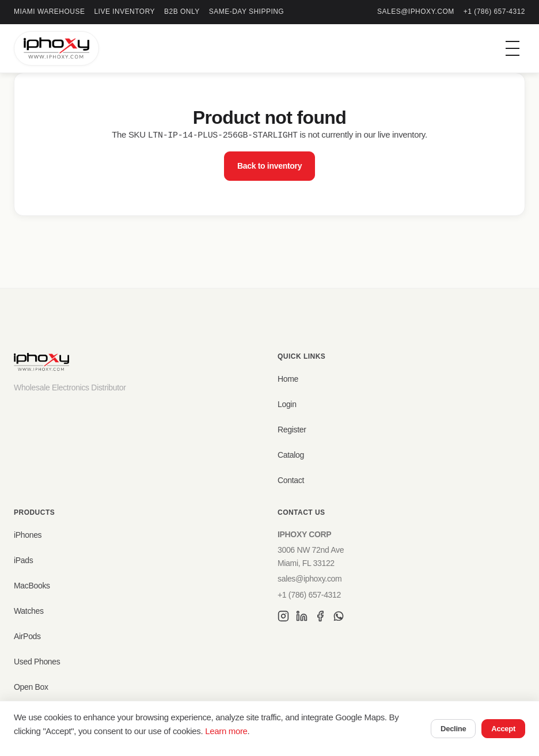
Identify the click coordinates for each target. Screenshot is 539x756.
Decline (453, 729)
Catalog (291, 455)
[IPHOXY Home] (56, 48)
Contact (291, 480)
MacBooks (32, 586)
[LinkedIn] (302, 618)
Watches (29, 611)
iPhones (28, 535)
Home (288, 379)
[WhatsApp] (339, 618)
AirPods (27, 636)
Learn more (226, 731)
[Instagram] (283, 618)
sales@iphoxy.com (416, 12)
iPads (23, 560)
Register (292, 430)
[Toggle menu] (513, 48)
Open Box (31, 687)
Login (287, 404)
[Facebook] (320, 618)
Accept (503, 729)
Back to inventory (269, 165)
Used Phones (37, 662)
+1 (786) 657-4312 (494, 12)
